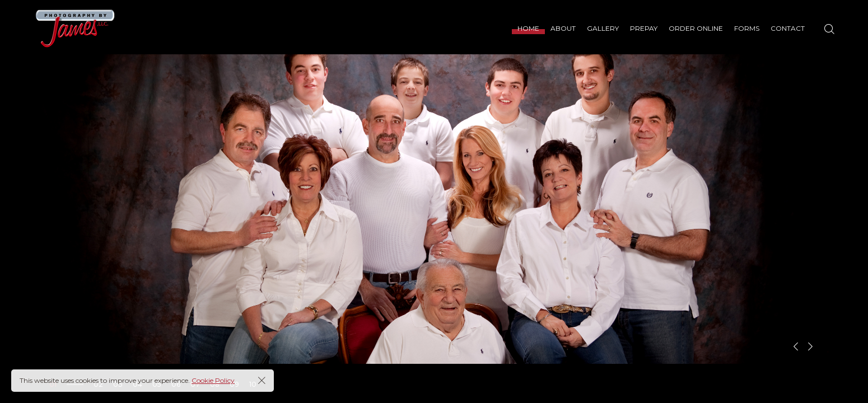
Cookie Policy (213, 380)
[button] (796, 346)
